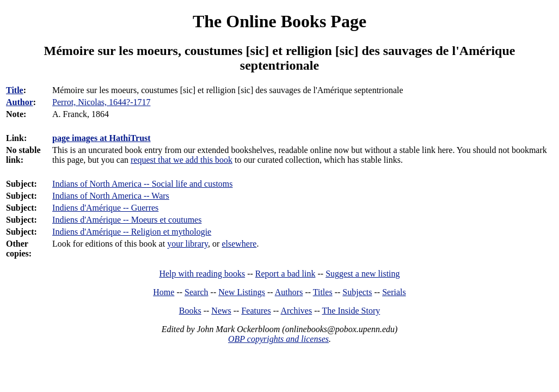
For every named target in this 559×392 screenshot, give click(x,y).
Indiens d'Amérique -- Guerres (105, 208)
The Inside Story (351, 311)
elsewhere (239, 244)
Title (15, 90)
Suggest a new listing (363, 274)
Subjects (357, 292)
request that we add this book (182, 160)
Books (190, 311)
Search (196, 292)
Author (20, 102)
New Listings (242, 292)
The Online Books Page (279, 21)
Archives (296, 311)
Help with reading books (202, 274)
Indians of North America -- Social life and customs (142, 184)
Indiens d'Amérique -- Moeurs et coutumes (127, 220)
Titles (323, 292)
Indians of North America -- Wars (111, 196)
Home (164, 292)
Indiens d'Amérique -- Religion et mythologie (132, 232)
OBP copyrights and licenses (278, 339)
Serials (394, 292)
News (221, 311)
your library (188, 244)
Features (256, 311)
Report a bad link (285, 274)
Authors (289, 292)
